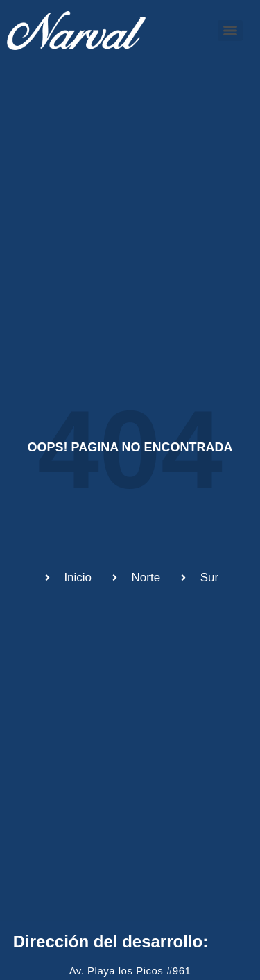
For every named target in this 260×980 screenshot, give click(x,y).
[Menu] (230, 31)
